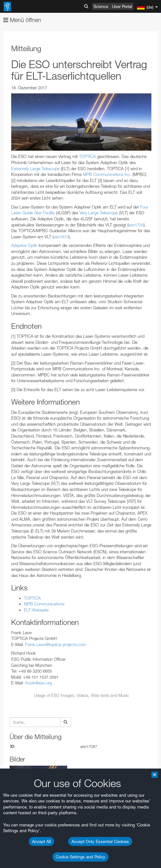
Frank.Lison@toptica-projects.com (56, 644)
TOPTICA (87, 156)
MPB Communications (44, 604)
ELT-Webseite (36, 610)
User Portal (122, 6)
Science (101, 6)
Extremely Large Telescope (35, 169)
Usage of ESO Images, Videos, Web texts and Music (81, 695)
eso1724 (136, 225)
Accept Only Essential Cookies (100, 841)
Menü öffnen (22, 20)
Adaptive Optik (24, 245)
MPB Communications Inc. (107, 174)
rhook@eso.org (38, 683)
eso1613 (61, 237)
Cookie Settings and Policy (80, 857)
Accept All (41, 841)
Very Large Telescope (99, 213)
